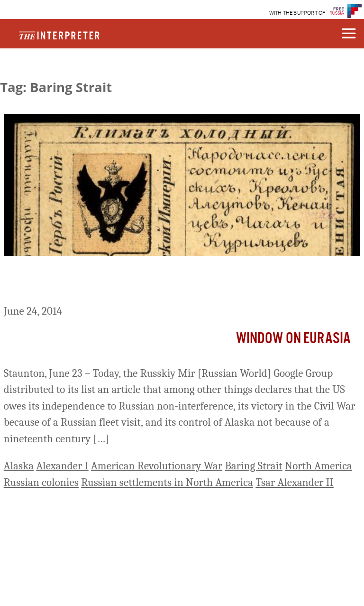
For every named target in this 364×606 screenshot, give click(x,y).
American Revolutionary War (157, 466)
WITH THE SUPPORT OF (297, 13)
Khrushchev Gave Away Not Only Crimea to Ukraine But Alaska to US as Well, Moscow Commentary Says (176, 282)
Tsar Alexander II (294, 482)
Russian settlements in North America (167, 482)
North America (318, 466)
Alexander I (62, 466)
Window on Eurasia (294, 339)
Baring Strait (253, 466)
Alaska (19, 466)
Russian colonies (41, 482)
